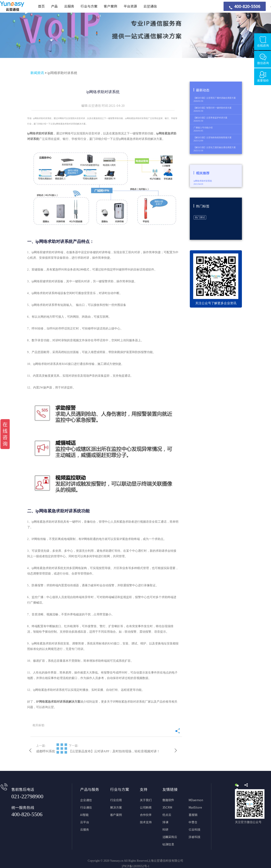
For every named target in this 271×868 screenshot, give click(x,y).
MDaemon (196, 800)
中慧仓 (193, 822)
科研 (165, 830)
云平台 (85, 822)
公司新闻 (146, 808)
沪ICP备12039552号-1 (135, 866)
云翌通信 (150, 6)
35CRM (167, 808)
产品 (54, 6)
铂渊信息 (168, 844)
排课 (165, 822)
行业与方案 (89, 6)
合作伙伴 (146, 815)
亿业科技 (194, 830)
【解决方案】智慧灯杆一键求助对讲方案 (213, 108)
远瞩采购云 (170, 837)
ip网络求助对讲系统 (62, 73)
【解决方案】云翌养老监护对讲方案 (210, 118)
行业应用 (116, 800)
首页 (41, 6)
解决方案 (116, 808)
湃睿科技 (194, 837)
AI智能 (84, 815)
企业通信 (86, 800)
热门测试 (200, 217)
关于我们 (146, 800)
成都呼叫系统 (46, 751)
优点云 (167, 815)
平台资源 (130, 6)
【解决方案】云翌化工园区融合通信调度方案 (215, 147)
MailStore (195, 808)
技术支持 (146, 822)
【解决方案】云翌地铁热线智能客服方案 (213, 137)
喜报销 (193, 815)
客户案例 (111, 6)
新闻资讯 (37, 73)
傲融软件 (168, 800)
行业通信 (86, 808)
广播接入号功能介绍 (203, 128)
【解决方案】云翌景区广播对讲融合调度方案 (215, 98)
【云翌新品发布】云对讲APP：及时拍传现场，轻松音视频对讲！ (114, 751)
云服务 (69, 6)
